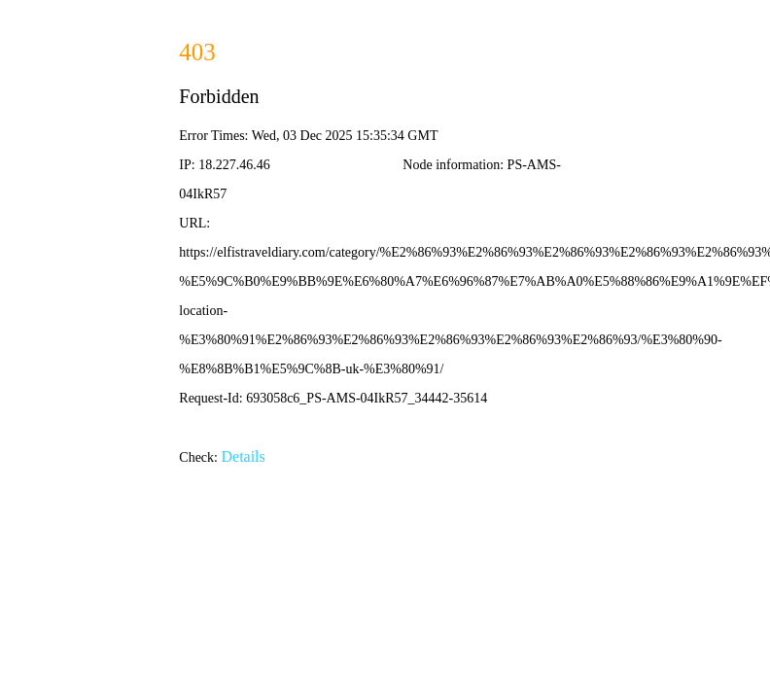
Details (243, 456)
